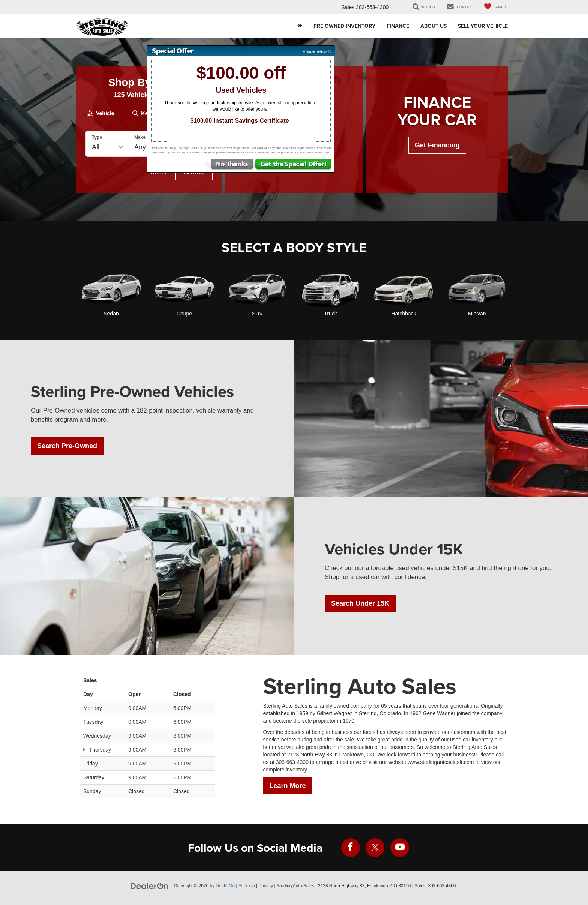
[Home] (300, 26)
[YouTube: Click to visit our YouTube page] (400, 848)
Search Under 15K (360, 603)
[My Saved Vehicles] (495, 7)
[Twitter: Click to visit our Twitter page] (375, 848)
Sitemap (247, 886)
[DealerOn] (150, 885)
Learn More (288, 786)
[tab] (101, 113)
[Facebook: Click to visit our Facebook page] (351, 848)
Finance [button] (398, 26)
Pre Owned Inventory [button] (344, 26)
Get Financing (437, 145)
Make (140, 137)
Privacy (266, 886)
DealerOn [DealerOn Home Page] (225, 886)
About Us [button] (433, 26)
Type (97, 137)
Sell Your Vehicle (483, 26)
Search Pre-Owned (67, 446)
